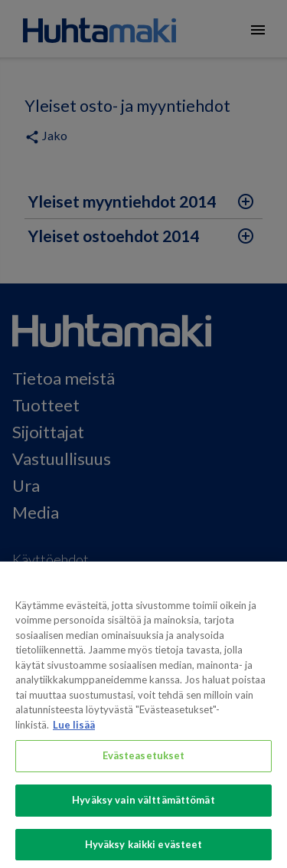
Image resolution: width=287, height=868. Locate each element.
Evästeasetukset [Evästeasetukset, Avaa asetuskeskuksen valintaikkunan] (144, 762)
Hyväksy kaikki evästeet (144, 850)
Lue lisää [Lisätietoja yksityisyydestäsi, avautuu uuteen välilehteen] (74, 731)
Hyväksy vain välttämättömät (143, 806)
